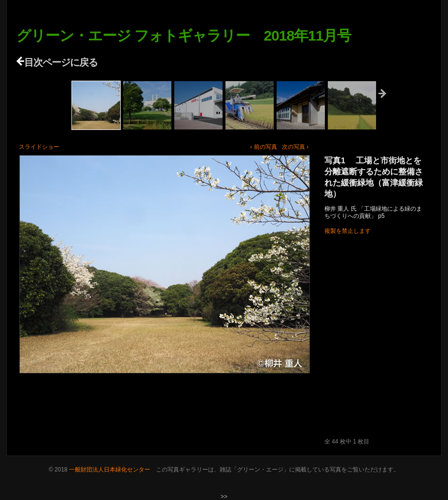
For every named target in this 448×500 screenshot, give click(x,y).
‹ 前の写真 (263, 147)
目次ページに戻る (57, 62)
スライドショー (39, 147)
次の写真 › (295, 147)
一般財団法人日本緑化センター (110, 470)
